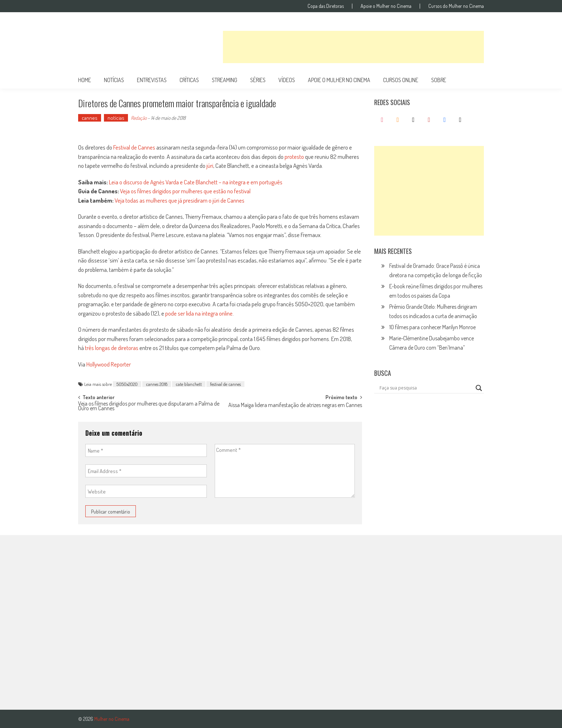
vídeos (287, 80)
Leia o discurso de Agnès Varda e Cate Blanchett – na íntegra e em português (196, 182)
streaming (225, 80)
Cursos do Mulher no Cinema (456, 6)
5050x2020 (127, 384)
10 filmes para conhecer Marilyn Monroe (432, 327)
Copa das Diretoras (326, 6)
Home (85, 80)
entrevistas (152, 80)
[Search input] (426, 388)
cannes (90, 118)
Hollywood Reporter (109, 364)
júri (210, 166)
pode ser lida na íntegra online (199, 313)
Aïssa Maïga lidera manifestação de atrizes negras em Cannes (295, 406)
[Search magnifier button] (479, 388)
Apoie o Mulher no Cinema (386, 6)
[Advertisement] (353, 47)
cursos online (401, 80)
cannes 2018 (157, 384)
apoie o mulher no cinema (339, 80)
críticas (189, 80)
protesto (294, 157)
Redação (139, 118)
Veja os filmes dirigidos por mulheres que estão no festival (185, 191)
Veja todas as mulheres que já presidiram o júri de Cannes (180, 200)
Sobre (439, 80)
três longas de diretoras (112, 348)
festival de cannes (225, 384)
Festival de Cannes (134, 147)
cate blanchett (189, 384)
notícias (114, 80)
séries (258, 80)
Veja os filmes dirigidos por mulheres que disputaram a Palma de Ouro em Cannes (149, 406)
